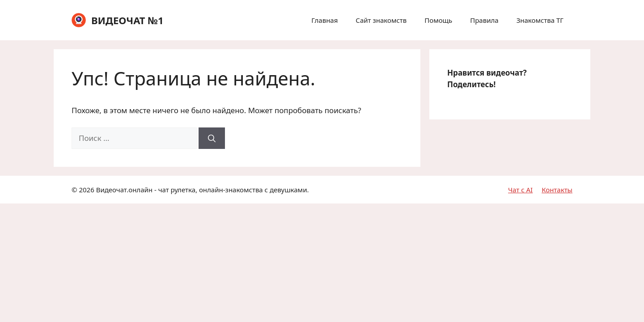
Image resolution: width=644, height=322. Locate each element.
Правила (484, 20)
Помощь (438, 20)
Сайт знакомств (381, 20)
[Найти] (212, 138)
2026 (86, 190)
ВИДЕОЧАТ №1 (127, 20)
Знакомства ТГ (540, 20)
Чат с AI (520, 190)
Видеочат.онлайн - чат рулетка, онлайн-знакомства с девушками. (203, 190)
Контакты (557, 190)
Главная (324, 20)
